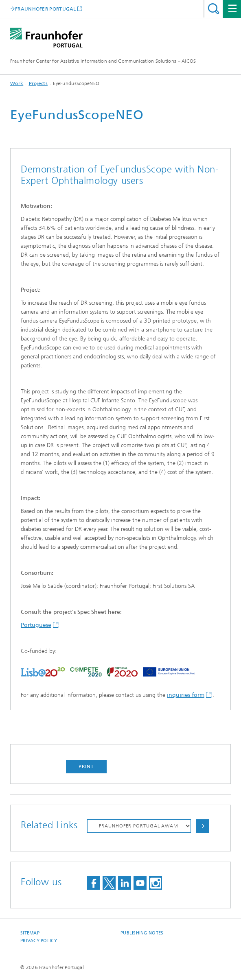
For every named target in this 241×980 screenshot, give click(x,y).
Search (214, 9)
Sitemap (30, 933)
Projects (38, 83)
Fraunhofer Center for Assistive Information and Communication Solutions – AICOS (103, 61)
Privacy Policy (39, 941)
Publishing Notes (142, 933)
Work (17, 83)
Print (86, 766)
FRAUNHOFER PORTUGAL (46, 9)
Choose (203, 826)
